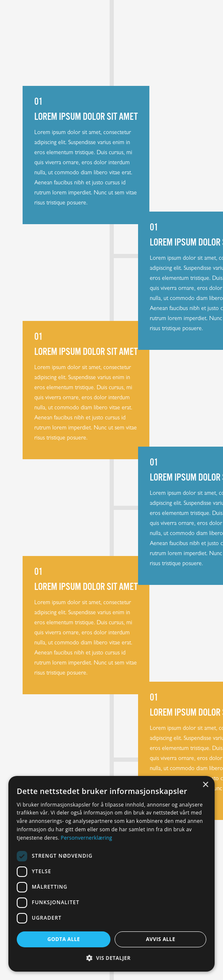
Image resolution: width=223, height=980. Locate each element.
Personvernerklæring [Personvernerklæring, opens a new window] (86, 838)
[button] (111, 958)
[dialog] (111, 874)
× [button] (205, 785)
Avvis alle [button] (161, 939)
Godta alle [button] (64, 939)
